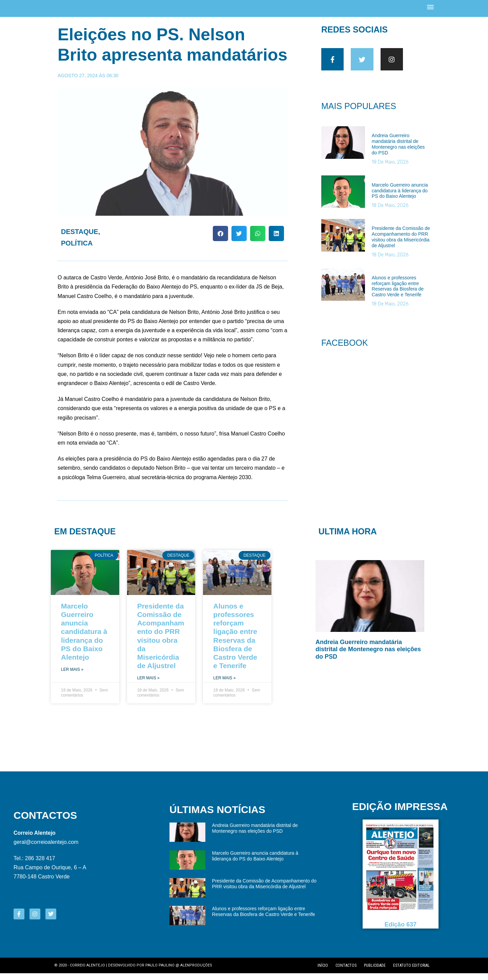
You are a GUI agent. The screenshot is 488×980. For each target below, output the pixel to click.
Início (323, 972)
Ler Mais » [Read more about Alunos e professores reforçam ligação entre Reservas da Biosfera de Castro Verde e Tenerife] (224, 685)
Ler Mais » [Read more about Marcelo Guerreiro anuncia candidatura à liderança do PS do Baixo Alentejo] (72, 676)
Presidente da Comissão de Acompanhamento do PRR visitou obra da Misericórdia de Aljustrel (401, 248)
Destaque (80, 238)
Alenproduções (196, 972)
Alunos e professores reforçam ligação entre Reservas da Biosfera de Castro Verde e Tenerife (398, 297)
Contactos (346, 972)
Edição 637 (401, 931)
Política (77, 250)
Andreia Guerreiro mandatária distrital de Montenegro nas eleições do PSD (398, 155)
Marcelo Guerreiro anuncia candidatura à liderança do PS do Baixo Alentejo (400, 201)
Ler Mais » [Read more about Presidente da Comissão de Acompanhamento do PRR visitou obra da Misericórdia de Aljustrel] (148, 685)
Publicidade (375, 972)
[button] (220, 240)
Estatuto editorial (411, 972)
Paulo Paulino (160, 972)
